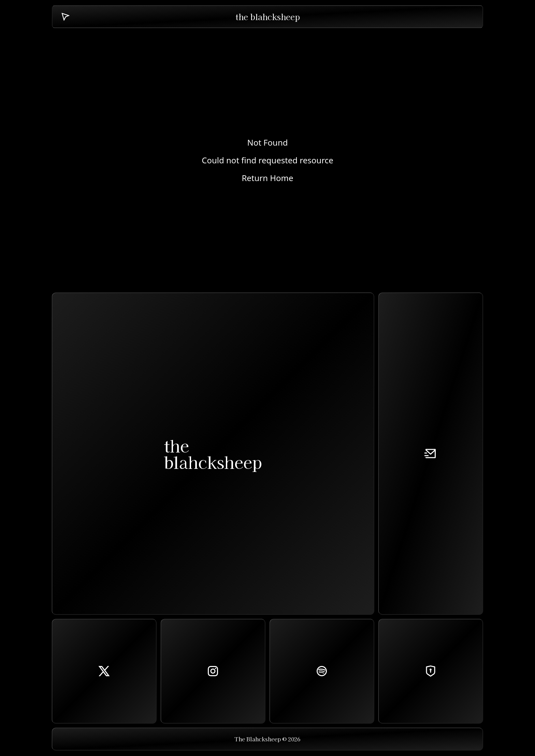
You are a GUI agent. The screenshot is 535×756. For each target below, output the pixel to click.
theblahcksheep (213, 454)
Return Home (267, 178)
